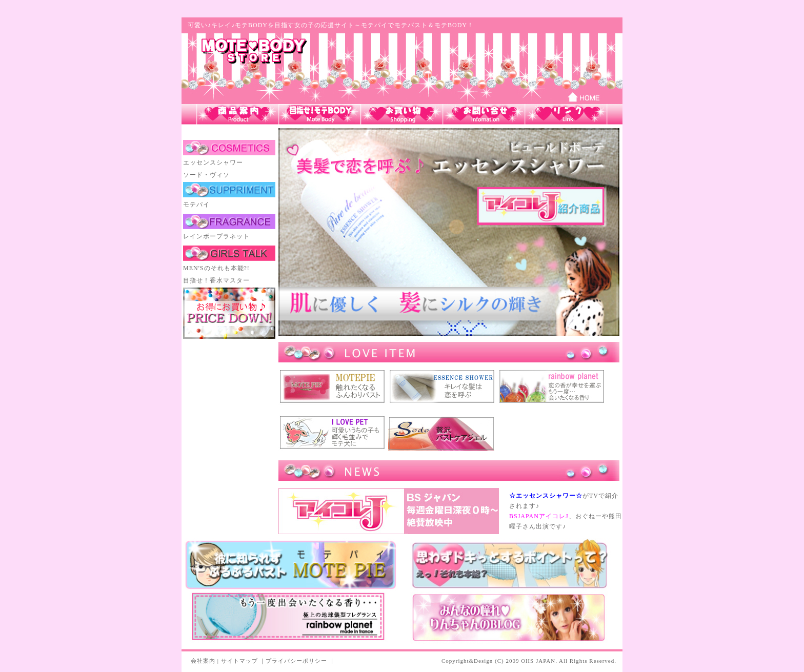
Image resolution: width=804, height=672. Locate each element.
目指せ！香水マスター (216, 280)
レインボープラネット (216, 236)
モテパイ (196, 205)
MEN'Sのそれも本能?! (216, 268)
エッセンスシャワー (213, 162)
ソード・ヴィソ (206, 175)
